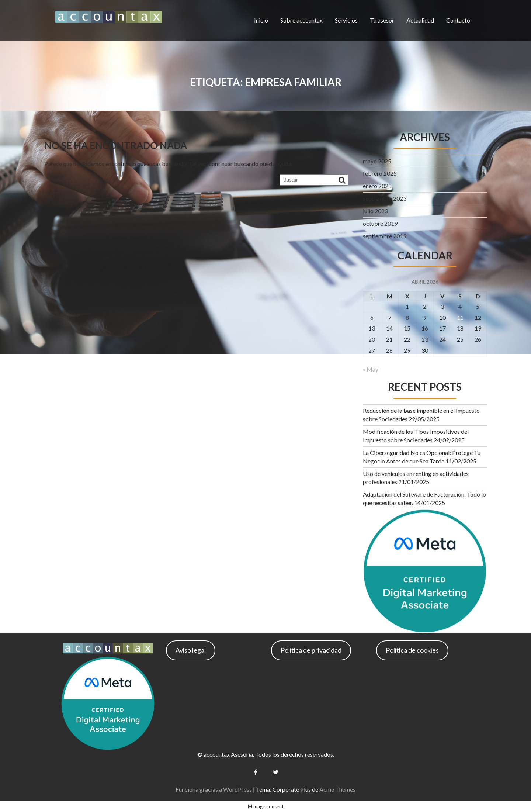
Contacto (458, 20)
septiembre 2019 (385, 236)
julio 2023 (375, 211)
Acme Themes (337, 789)
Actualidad (420, 20)
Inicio (261, 20)
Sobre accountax (301, 20)
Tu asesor (382, 20)
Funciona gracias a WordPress (214, 789)
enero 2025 (377, 186)
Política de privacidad (311, 650)
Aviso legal (191, 650)
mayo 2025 (377, 161)
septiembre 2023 (385, 198)
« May (371, 369)
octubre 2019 (380, 223)
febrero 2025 (380, 173)
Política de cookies (412, 650)
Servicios (346, 20)
